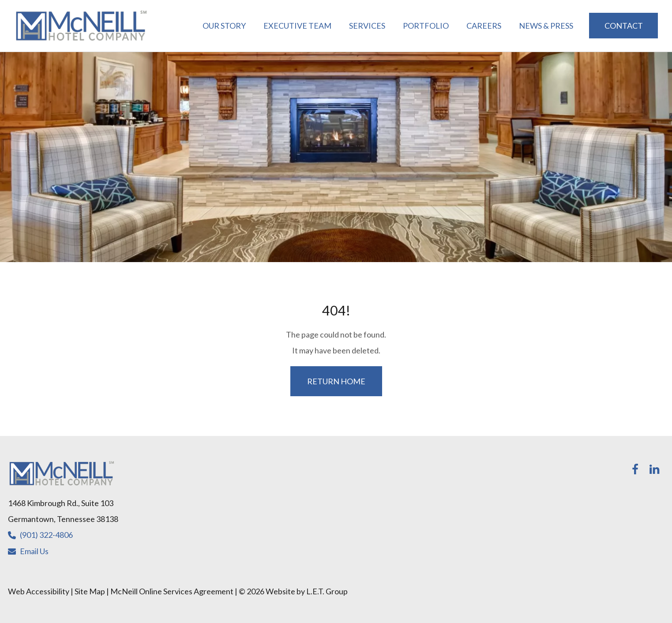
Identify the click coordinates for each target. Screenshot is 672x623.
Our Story (224, 26)
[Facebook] (635, 469)
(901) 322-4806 (46, 535)
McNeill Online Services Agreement (172, 591)
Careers (484, 26)
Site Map (90, 591)
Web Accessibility (39, 591)
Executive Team (297, 26)
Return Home (336, 381)
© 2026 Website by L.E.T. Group (293, 591)
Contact (624, 26)
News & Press (546, 26)
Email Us (34, 551)
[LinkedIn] (654, 469)
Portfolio (426, 26)
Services (367, 26)
